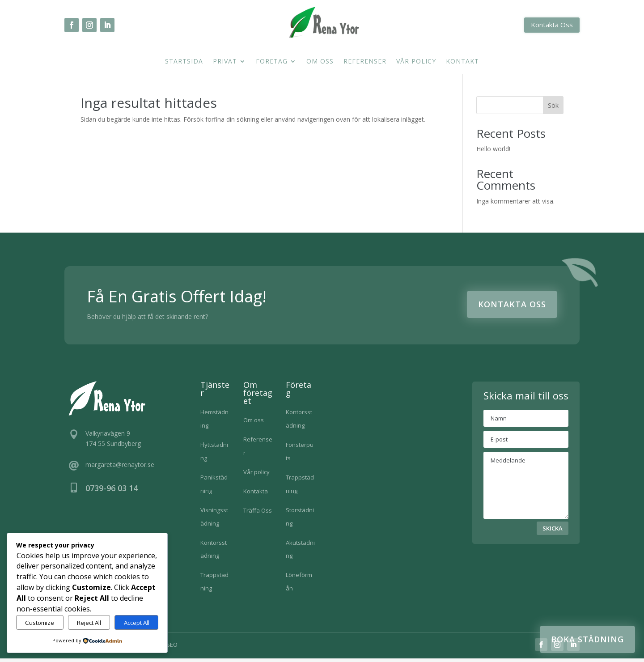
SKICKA (553, 532)
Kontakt (462, 62)
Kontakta (256, 495)
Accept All (137, 623)
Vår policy (416, 62)
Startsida (184, 62)
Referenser (365, 62)
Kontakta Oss (552, 25)
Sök (553, 109)
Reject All (89, 623)
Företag (272, 62)
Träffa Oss (258, 514)
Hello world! (493, 152)
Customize (40, 623)
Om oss (320, 62)
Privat (225, 62)
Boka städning (587, 639)
